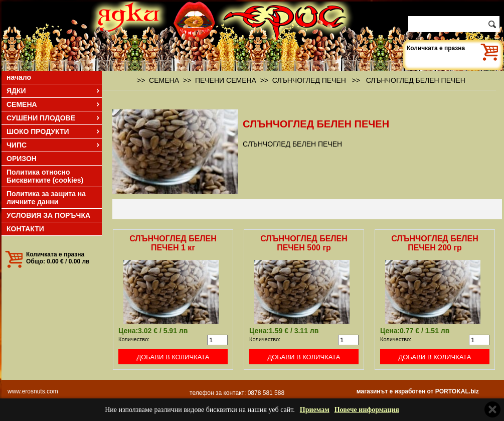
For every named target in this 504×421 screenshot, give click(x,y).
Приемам (315, 410)
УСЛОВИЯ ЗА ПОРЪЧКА (48, 215)
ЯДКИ (54, 91)
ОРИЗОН (22, 159)
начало (19, 77)
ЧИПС (54, 145)
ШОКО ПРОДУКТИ (54, 131)
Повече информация (367, 410)
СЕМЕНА (54, 104)
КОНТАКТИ (25, 229)
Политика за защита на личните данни (46, 198)
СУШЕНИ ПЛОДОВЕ (54, 118)
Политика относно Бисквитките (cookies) (45, 176)
